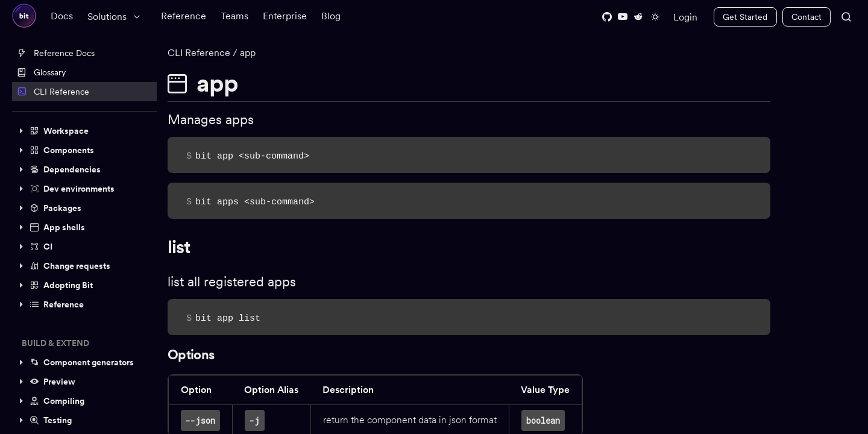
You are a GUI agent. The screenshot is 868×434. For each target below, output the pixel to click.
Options (194, 354)
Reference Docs (56, 53)
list (182, 247)
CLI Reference (53, 92)
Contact (807, 17)
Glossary (41, 72)
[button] (84, 131)
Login (685, 17)
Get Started (745, 17)
